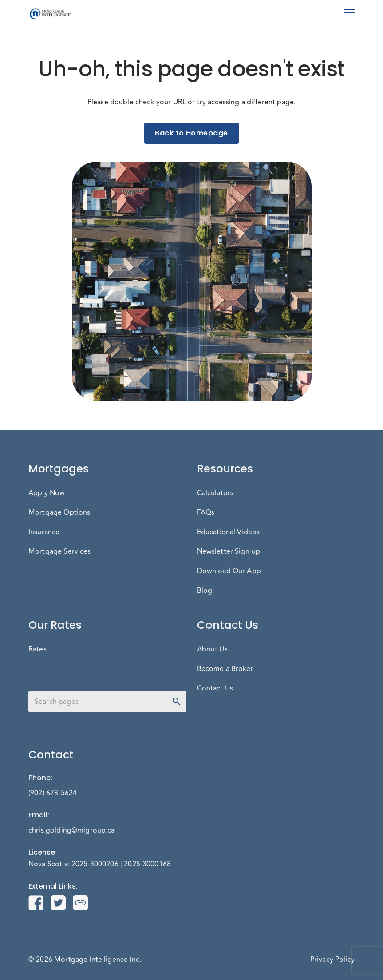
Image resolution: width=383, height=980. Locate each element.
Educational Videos (229, 532)
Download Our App (229, 571)
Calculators (215, 493)
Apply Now (47, 493)
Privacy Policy (332, 960)
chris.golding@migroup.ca (72, 830)
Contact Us (215, 688)
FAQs (206, 512)
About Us (212, 649)
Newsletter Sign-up (229, 551)
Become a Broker (225, 669)
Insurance (44, 532)
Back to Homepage (191, 133)
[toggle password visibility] (177, 702)
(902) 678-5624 (53, 793)
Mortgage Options (59, 512)
